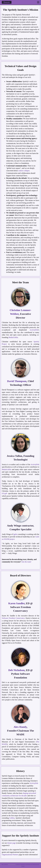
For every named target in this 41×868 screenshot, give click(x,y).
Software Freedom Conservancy (13, 618)
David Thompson (17, 381)
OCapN (5, 493)
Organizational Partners (10, 855)
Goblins (12, 818)
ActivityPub (34, 330)
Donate (7, 2)
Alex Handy (20, 727)
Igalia (15, 534)
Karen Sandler (16, 603)
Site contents (5, 864)
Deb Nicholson (16, 670)
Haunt (23, 866)
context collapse (24, 171)
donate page (12, 843)
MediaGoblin (13, 337)
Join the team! (26, 562)
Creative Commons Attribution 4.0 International (27, 864)
